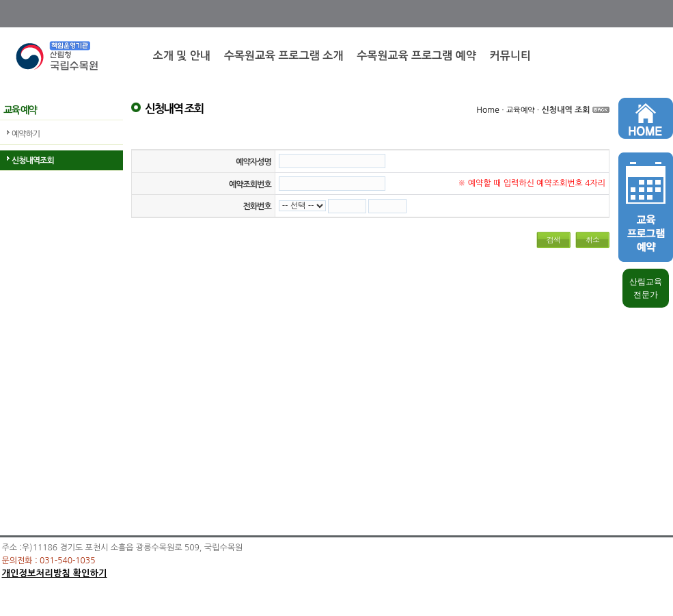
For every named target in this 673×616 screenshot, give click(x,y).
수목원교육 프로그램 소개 (284, 56)
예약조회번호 (250, 185)
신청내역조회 (33, 161)
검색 (553, 240)
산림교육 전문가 (646, 288)
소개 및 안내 (182, 56)
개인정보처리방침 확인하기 (55, 573)
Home (487, 110)
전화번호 (257, 206)
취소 (592, 240)
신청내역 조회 (566, 110)
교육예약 (520, 110)
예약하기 (26, 134)
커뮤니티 (510, 56)
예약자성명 (253, 162)
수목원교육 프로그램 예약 (416, 56)
